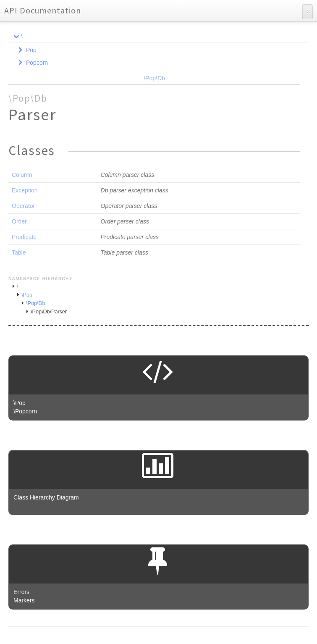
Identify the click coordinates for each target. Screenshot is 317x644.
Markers (24, 600)
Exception (25, 190)
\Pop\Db (154, 78)
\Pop (27, 295)
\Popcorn (25, 411)
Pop (31, 50)
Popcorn (37, 63)
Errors (21, 592)
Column (22, 175)
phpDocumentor (109, 640)
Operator (23, 206)
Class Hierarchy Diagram (46, 497)
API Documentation (43, 10)
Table (19, 252)
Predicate (24, 237)
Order (19, 221)
